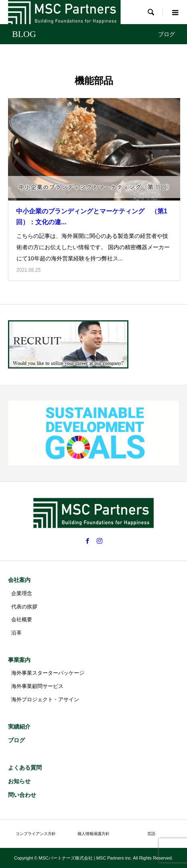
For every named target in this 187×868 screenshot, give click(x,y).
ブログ (16, 740)
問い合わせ (22, 795)
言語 (151, 834)
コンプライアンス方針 (36, 834)
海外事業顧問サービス (37, 686)
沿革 (16, 633)
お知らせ (19, 781)
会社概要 (22, 619)
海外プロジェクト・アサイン (45, 699)
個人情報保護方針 (93, 834)
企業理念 (22, 593)
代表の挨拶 (24, 607)
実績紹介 (19, 727)
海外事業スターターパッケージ (48, 673)
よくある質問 (25, 768)
